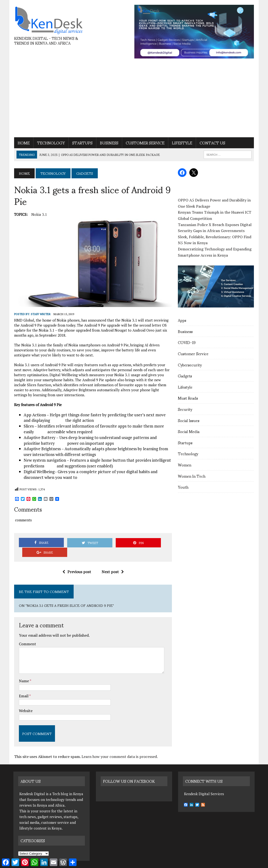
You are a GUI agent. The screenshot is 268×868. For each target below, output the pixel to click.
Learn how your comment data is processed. (119, 747)
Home (23, 143)
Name (24, 672)
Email (23, 687)
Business (108, 143)
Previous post (77, 562)
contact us (212, 143)
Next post (112, 562)
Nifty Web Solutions (89, 863)
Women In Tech (192, 476)
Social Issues (189, 421)
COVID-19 (187, 342)
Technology (50, 143)
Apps (182, 320)
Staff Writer (40, 315)
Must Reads (188, 398)
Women (185, 465)
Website (25, 701)
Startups (82, 143)
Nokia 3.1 (38, 214)
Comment (27, 635)
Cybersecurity (190, 365)
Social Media (189, 431)
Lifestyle (181, 143)
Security (185, 409)
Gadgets (185, 376)
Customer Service (144, 143)
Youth (183, 487)
